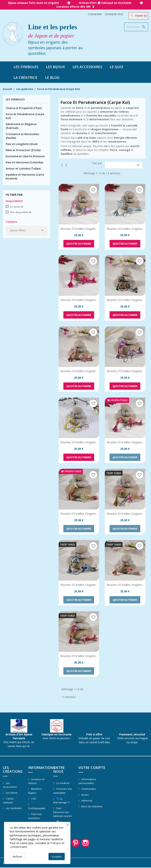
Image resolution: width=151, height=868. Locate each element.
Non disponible (21, 212)
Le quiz (117, 67)
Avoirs (85, 795)
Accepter (57, 857)
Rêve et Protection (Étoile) (23, 150)
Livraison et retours (36, 781)
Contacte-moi (114, 14)
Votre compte (92, 768)
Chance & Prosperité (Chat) (24, 108)
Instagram (86, 843)
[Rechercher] (136, 27)
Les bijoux (55, 67)
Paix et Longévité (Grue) (22, 144)
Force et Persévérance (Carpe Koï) (25, 116)
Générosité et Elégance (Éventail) (21, 126)
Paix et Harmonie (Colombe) (24, 162)
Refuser (17, 857)
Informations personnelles (87, 781)
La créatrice (25, 77)
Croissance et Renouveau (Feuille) (22, 136)
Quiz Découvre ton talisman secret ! (63, 812)
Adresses (87, 800)
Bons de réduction (92, 806)
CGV (33, 799)
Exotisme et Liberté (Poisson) (25, 156)
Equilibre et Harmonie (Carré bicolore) (25, 176)
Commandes (88, 789)
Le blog (52, 77)
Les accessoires (87, 67)
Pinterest (76, 843)
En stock (17, 207)
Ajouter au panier (79, 244)
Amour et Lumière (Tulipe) (23, 168)
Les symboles (26, 67)
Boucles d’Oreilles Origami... (79, 229)
